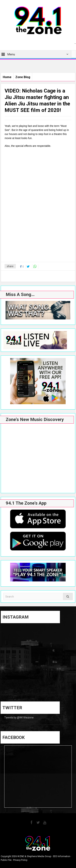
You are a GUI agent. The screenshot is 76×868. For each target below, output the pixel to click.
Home (7, 77)
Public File (6, 860)
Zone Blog (23, 77)
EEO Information (62, 856)
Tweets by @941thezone (19, 718)
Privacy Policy (20, 860)
